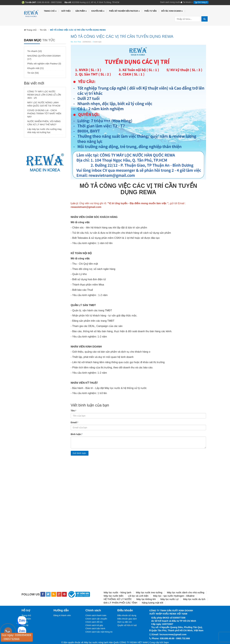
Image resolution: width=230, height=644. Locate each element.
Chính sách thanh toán (96, 615)
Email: (75, 422)
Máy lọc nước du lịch (194, 599)
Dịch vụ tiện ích (125, 622)
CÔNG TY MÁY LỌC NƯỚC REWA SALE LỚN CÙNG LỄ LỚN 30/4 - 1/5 (44, 95)
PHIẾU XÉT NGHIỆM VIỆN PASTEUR (124, 11)
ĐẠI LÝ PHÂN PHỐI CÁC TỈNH (120, 603)
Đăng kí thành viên (62, 615)
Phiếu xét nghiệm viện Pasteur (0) (44, 64)
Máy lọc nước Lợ (169, 599)
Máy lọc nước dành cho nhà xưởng (186, 592)
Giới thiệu (66, 11)
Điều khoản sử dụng (127, 615)
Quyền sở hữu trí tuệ (127, 625)
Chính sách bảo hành (95, 628)
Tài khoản (187, 2)
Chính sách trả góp (94, 625)
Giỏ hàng (201, 2)
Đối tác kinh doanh (172, 11)
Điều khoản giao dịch (127, 619)
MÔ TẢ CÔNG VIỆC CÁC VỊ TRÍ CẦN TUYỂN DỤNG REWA (122, 36)
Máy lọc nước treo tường (149, 592)
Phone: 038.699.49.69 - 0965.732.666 (171, 638)
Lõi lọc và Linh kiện (138, 596)
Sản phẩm (81, 11)
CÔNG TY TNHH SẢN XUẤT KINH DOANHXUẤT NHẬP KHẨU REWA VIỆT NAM (171, 612)
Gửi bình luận (79, 453)
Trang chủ (26, 615)
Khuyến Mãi (98, 11)
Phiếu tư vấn (150, 11)
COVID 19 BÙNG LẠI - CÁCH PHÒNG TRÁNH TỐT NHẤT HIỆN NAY (44, 113)
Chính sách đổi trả (94, 622)
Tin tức (43, 30)
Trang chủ (50, 11)
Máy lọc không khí (146, 599)
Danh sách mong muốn (170, 2)
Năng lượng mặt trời (153, 603)
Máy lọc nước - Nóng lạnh (117, 592)
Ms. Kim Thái (76, 42)
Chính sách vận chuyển (96, 619)
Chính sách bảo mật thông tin (99, 632)
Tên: (74, 410)
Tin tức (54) (33, 73)
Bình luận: (77, 434)
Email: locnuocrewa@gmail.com (169, 634)
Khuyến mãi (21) (36, 68)
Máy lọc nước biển (114, 596)
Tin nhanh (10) (35, 51)
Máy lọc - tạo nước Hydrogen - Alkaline (174, 596)
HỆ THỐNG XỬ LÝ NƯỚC (118, 599)
